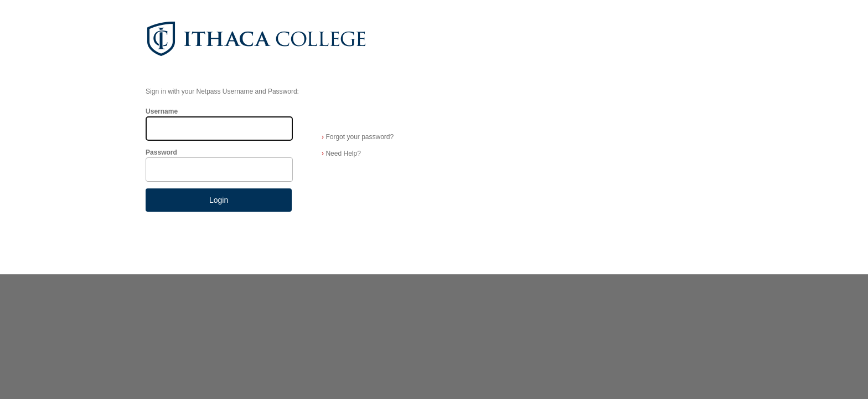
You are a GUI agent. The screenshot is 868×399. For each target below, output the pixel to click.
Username (162, 111)
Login (219, 200)
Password (161, 152)
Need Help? (341, 154)
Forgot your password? (358, 137)
